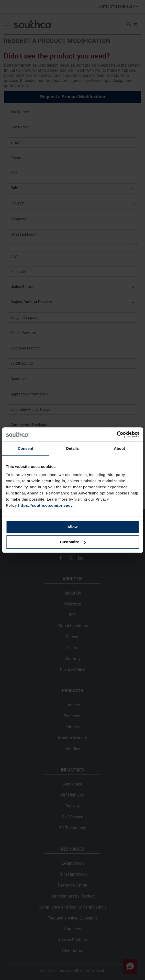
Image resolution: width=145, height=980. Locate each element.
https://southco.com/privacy (46, 505)
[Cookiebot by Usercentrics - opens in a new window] (117, 434)
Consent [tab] (25, 448)
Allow (73, 527)
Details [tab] (73, 448)
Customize (73, 542)
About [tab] (119, 448)
